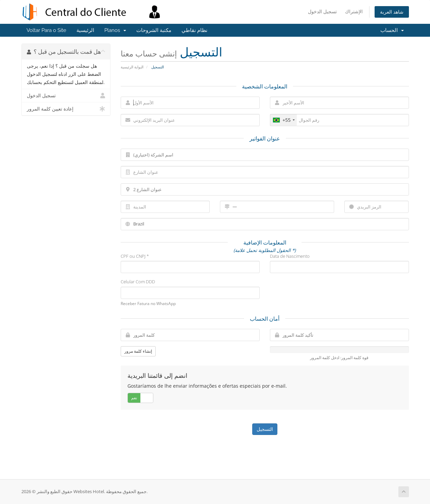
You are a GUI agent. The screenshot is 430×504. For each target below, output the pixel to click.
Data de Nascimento (290, 256)
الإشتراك (354, 11)
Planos (115, 30)
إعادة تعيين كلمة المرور (66, 109)
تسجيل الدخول (322, 11)
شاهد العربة (392, 12)
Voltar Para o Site (46, 30)
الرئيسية (85, 30)
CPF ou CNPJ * (135, 256)
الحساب (392, 30)
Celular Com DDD (138, 282)
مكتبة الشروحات (154, 30)
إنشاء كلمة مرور (138, 351)
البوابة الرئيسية (132, 67)
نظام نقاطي (194, 30)
